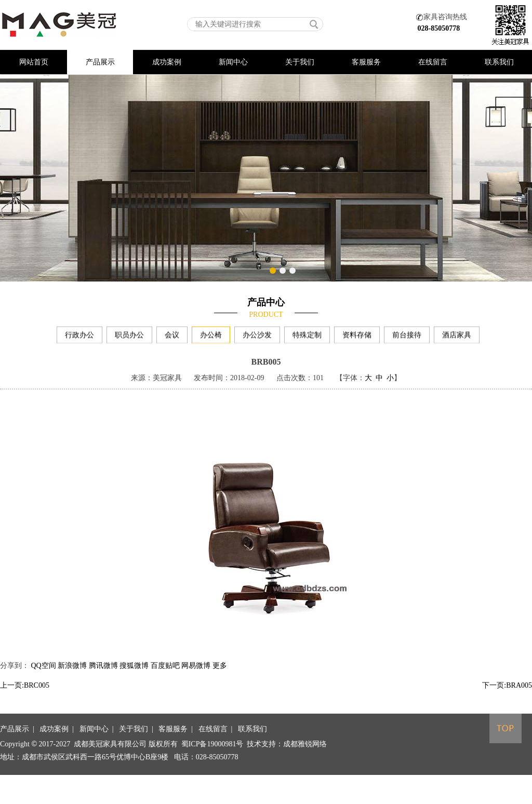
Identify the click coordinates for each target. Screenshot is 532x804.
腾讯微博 (103, 678)
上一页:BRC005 (25, 697)
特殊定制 (307, 338)
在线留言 (433, 62)
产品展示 (100, 62)
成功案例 (167, 62)
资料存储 (357, 338)
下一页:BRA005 (507, 697)
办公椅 (211, 338)
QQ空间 (44, 678)
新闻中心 (233, 62)
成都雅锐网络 (305, 771)
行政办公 (79, 338)
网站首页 (34, 62)
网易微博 (196, 678)
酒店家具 (457, 338)
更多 (220, 678)
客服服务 (366, 62)
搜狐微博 (134, 678)
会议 (172, 338)
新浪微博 (72, 678)
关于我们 (300, 62)
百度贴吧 (165, 678)
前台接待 (407, 338)
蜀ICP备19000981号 (212, 771)
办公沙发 (257, 338)
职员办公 (129, 338)
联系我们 (499, 62)
